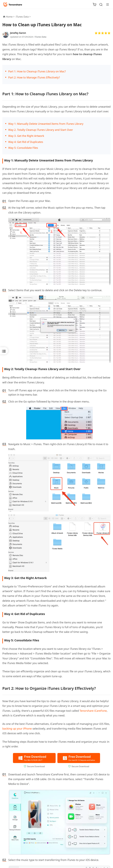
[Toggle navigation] (106, 4)
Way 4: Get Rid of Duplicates (26, 142)
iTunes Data (41, 37)
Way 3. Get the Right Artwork (26, 136)
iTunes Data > (24, 17)
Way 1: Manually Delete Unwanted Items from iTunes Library (46, 124)
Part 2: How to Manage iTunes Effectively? (34, 77)
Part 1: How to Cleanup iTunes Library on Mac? (37, 71)
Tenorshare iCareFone (93, 711)
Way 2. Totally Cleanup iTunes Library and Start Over (41, 130)
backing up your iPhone (17, 729)
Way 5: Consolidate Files (23, 148)
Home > (10, 17)
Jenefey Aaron (18, 33)
